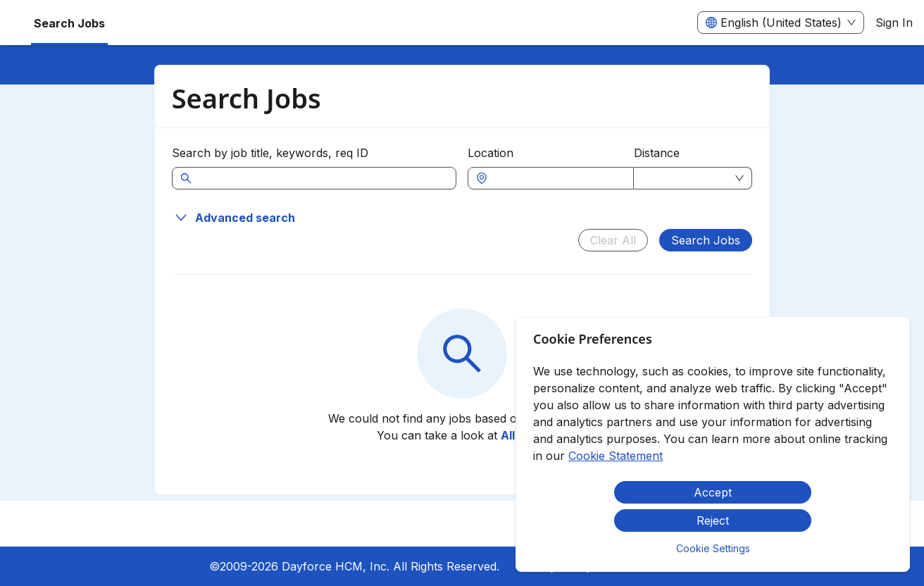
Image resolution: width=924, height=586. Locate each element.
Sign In (894, 23)
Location (491, 153)
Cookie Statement (616, 456)
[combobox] (558, 178)
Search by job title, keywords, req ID (270, 153)
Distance (657, 153)
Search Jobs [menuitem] (69, 23)
